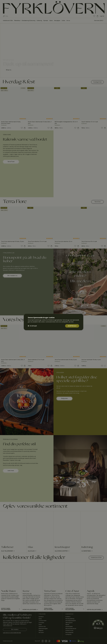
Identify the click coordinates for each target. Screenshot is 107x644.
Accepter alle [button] (72, 326)
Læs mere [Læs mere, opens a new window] (71, 322)
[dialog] (53, 322)
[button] (32, 326)
